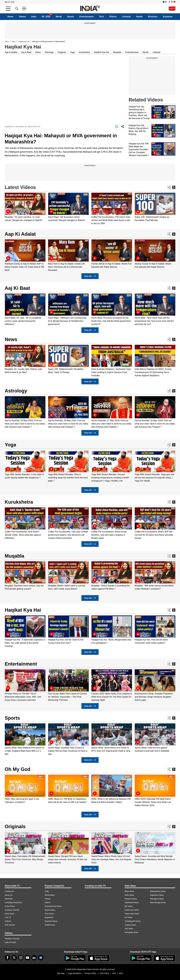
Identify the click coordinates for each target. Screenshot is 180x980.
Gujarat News (130, 925)
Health (139, 17)
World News (50, 895)
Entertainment (86, 17)
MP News (129, 906)
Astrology (49, 52)
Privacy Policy (90, 973)
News (7, 42)
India (34, 17)
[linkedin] (34, 958)
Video (13, 42)
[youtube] (27, 958)
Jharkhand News (132, 902)
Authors (8, 921)
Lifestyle (126, 17)
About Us (9, 895)
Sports (71, 17)
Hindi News (10, 914)
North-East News (132, 910)
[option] (25, 207)
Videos (22, 17)
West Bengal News (158, 902)
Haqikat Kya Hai (24, 42)
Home (10, 17)
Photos (113, 17)
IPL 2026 (46, 17)
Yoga (72, 52)
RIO (114, 973)
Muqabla (117, 52)
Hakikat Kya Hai (102, 52)
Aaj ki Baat (26, 52)
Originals (62, 52)
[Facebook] (7, 958)
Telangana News (157, 899)
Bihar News (130, 891)
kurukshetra (84, 52)
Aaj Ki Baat (17, 288)
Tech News (49, 914)
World (59, 17)
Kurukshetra (19, 502)
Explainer (168, 17)
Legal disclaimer (75, 973)
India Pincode (10, 942)
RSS (121, 973)
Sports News (50, 910)
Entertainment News (53, 906)
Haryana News (131, 899)
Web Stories (10, 925)
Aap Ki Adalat (20, 234)
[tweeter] (14, 958)
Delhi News (129, 895)
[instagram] (21, 958)
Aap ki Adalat (11, 52)
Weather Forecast (12, 939)
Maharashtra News (158, 891)
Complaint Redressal (13, 902)
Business (153, 17)
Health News (50, 925)
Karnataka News (132, 932)
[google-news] (41, 958)
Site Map (61, 973)
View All (90, 276)
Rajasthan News (157, 895)
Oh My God (18, 769)
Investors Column (12, 910)
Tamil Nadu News (132, 914)
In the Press (10, 906)
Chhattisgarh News (133, 921)
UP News (129, 917)
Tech (102, 17)
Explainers (49, 917)
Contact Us (9, 891)
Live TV (8, 917)
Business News (51, 921)
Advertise (9, 899)
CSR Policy (104, 973)
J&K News (129, 929)
